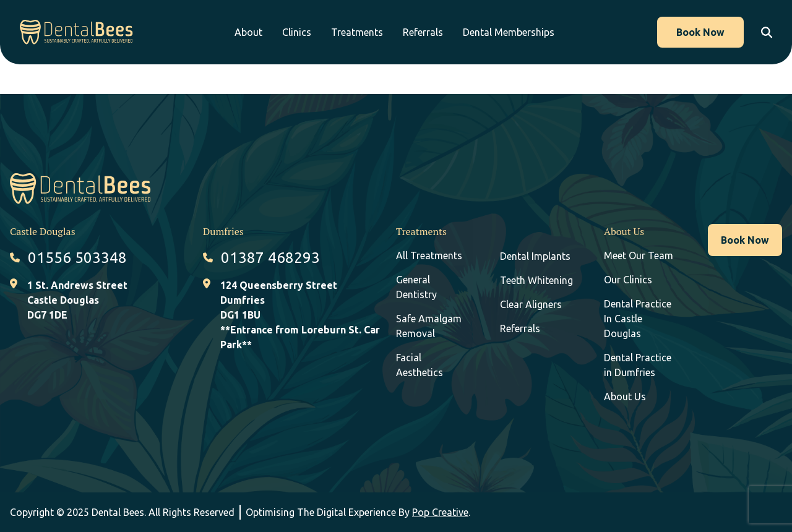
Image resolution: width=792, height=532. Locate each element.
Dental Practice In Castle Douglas (638, 319)
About (258, 32)
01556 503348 (77, 258)
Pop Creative (440, 512)
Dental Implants (535, 256)
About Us (625, 397)
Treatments (366, 32)
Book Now (697, 32)
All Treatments (429, 255)
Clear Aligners (531, 304)
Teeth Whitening (536, 280)
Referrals (432, 32)
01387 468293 (270, 258)
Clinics (306, 32)
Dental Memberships (518, 32)
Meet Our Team (639, 255)
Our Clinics (628, 280)
